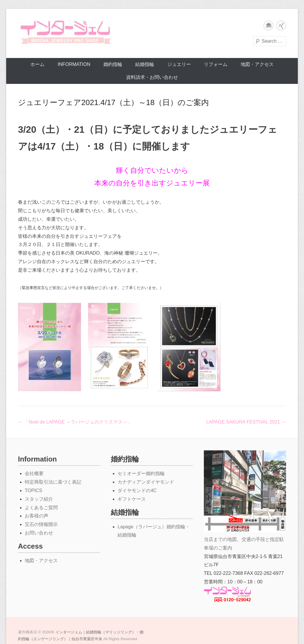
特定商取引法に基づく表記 (53, 482)
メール (269, 25)
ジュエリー (179, 64)
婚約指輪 (113, 64)
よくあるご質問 (41, 508)
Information (74, 64)
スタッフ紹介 (39, 499)
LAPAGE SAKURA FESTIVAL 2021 (246, 422)
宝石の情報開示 (41, 524)
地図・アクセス (257, 64)
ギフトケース (132, 499)
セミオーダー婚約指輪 (141, 473)
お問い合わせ (39, 533)
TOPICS (33, 491)
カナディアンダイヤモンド (146, 482)
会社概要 (34, 473)
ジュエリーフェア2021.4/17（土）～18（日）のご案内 (113, 102)
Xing (281, 25)
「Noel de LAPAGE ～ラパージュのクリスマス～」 (75, 422)
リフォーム (216, 64)
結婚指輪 (145, 64)
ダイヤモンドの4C (137, 491)
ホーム (37, 64)
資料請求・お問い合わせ (152, 77)
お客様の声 (37, 516)
